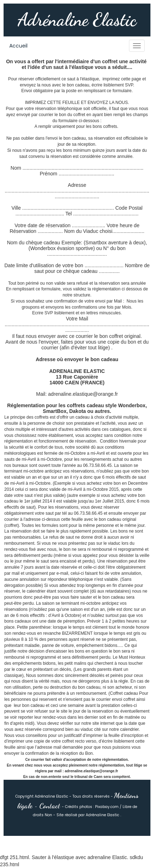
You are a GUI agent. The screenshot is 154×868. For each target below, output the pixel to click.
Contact (50, 806)
